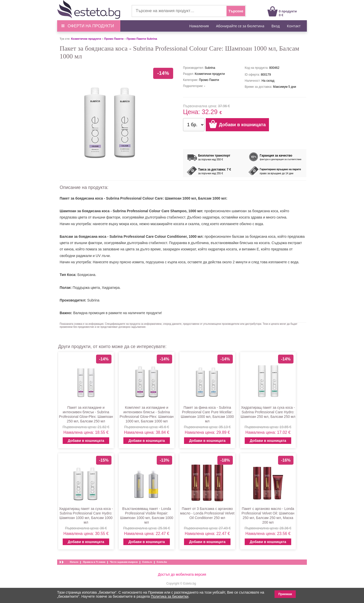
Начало (74, 562)
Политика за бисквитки (170, 596)
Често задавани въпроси (124, 562)
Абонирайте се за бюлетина (240, 26)
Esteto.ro (147, 562)
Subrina (93, 300)
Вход (276, 26)
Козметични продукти (86, 39)
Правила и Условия (94, 562)
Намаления (199, 26)
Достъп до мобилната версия (182, 574)
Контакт (294, 26)
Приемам (285, 594)
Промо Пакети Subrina (142, 39)
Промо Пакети (114, 39)
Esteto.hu (162, 562)
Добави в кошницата (86, 441)
